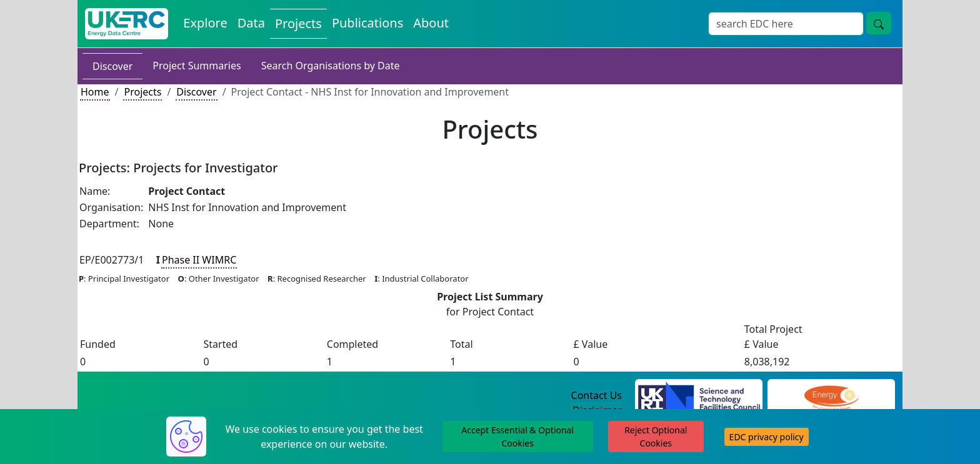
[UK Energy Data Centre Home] (127, 24)
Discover (112, 66)
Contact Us (597, 395)
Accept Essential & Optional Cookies (517, 437)
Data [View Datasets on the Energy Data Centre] (251, 23)
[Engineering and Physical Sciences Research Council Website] (831, 396)
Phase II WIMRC (199, 260)
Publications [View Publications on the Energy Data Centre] (367, 23)
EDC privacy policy (767, 437)
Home (95, 92)
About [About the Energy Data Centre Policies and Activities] (431, 23)
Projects (142, 92)
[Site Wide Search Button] (879, 23)
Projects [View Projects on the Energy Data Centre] (298, 23)
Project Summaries (197, 66)
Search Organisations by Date (331, 66)
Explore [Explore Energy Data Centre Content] (205, 23)
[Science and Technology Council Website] (699, 396)
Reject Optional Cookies (656, 437)
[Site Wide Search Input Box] (786, 24)
